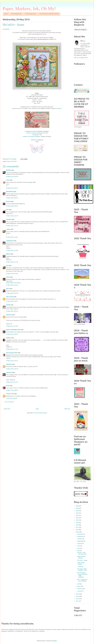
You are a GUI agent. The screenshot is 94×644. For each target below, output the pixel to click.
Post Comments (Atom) (41, 413)
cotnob (8, 229)
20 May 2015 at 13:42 (12, 237)
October (80, 539)
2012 (77, 599)
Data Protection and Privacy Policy (49, 14)
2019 (77, 523)
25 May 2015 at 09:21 (12, 334)
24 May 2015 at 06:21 (12, 311)
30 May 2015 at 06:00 (12, 390)
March (79, 586)
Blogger (55, 641)
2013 (77, 596)
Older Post (67, 409)
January (80, 591)
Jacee (8, 277)
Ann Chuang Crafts (12, 353)
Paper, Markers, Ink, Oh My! (29, 9)
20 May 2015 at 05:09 (12, 198)
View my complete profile (81, 58)
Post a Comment (9, 402)
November (80, 536)
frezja (8, 386)
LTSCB (34, 135)
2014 (77, 594)
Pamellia (9, 219)
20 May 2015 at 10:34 (12, 216)
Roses (9, 161)
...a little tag (80, 567)
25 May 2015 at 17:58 (12, 349)
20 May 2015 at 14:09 (12, 250)
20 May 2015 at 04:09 (12, 177)
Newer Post (7, 409)
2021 (77, 518)
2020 (77, 520)
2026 (77, 506)
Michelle (9, 170)
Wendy (8, 254)
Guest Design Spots (31, 14)
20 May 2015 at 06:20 (12, 206)
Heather (8, 338)
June (79, 548)
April (79, 584)
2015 (77, 532)
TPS (38, 38)
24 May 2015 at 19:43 (12, 326)
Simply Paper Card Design (13, 283)
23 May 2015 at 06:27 (12, 301)
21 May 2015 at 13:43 (12, 285)
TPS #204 (14, 161)
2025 (77, 508)
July (79, 546)
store (60, 108)
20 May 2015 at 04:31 (12, 188)
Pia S (8, 289)
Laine (8, 180)
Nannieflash (10, 192)
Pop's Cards (10, 297)
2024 (77, 511)
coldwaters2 (10, 241)
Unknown (9, 315)
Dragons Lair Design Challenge (31, 136)
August (79, 544)
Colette (8, 305)
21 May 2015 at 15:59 (12, 293)
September (81, 541)
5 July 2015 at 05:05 (12, 398)
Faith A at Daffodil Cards (13, 330)
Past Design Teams (16, 14)
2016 (77, 530)
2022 (77, 515)
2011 (77, 601)
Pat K (84, 41)
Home (6, 14)
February (80, 589)
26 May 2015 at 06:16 (12, 369)
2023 (77, 513)
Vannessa (9, 372)
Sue (7, 210)
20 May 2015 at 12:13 (12, 226)
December (80, 534)
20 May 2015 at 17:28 (12, 262)
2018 (77, 525)
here (55, 39)
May (79, 551)
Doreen (8, 201)
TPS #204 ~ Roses (82, 560)
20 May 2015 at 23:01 (12, 274)
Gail (7, 266)
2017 (77, 527)
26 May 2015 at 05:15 (12, 361)
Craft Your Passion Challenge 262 (35, 133)
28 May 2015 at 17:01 (12, 382)
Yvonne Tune (10, 394)
